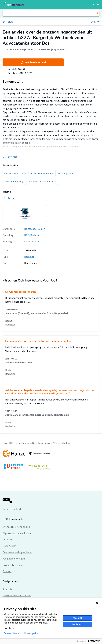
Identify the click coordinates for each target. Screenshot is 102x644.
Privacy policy (31, 633)
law (24, 173)
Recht (9, 321)
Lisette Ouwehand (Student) (19, 49)
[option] (25, 214)
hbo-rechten (11, 173)
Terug (10, 22)
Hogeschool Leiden (35, 229)
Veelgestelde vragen (14, 559)
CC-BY (28, 73)
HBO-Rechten (32, 235)
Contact (7, 571)
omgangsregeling (14, 181)
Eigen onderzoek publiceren (18, 533)
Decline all (77, 624)
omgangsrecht (66, 173)
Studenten (8, 589)
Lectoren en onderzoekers (17, 595)
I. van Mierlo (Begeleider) (51, 49)
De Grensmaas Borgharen (20, 292)
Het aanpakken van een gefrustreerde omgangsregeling (38, 341)
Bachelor (29, 257)
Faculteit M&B (32, 241)
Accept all (77, 618)
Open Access (9, 546)
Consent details (12, 633)
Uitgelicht (8, 539)
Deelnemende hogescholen (17, 552)
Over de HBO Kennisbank (16, 527)
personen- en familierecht (42, 181)
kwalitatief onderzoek (42, 173)
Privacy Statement (13, 565)
